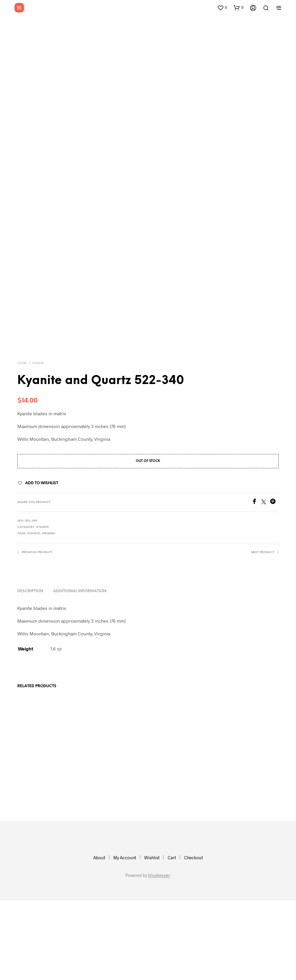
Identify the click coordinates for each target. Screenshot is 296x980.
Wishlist (152, 937)
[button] (222, 8)
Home (22, 443)
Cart (172, 937)
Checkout (194, 937)
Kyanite (38, 443)
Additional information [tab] (80, 671)
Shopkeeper (159, 955)
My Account (125, 937)
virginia (48, 614)
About (99, 937)
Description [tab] (30, 671)
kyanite (34, 614)
